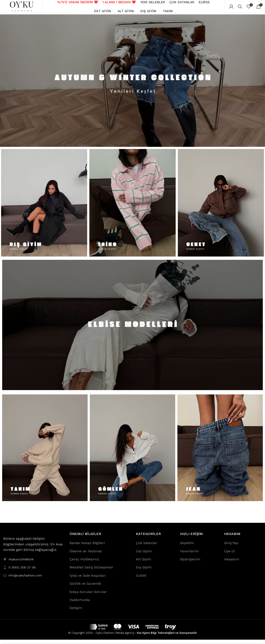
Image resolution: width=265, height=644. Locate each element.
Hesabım (232, 564)
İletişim (76, 612)
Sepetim (187, 547)
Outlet (141, 580)
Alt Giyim (143, 564)
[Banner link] (132, 85)
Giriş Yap (231, 547)
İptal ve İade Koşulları (88, 580)
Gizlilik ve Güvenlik (85, 588)
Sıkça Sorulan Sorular (88, 596)
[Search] (240, 9)
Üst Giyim (144, 555)
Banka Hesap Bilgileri (87, 547)
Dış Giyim (144, 572)
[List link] (33, 572)
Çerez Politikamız (84, 564)
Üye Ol (230, 555)
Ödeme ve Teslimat (86, 555)
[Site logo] (23, 8)
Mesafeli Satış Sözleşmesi (91, 572)
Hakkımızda (80, 604)
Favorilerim (189, 555)
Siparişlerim (190, 564)
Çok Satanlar (147, 547)
